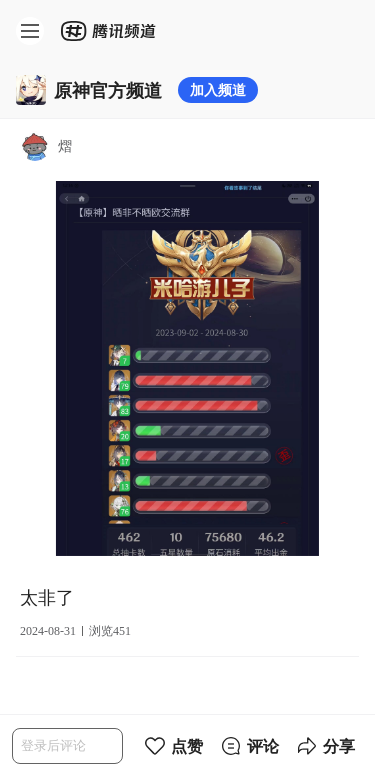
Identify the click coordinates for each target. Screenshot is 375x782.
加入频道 (218, 89)
